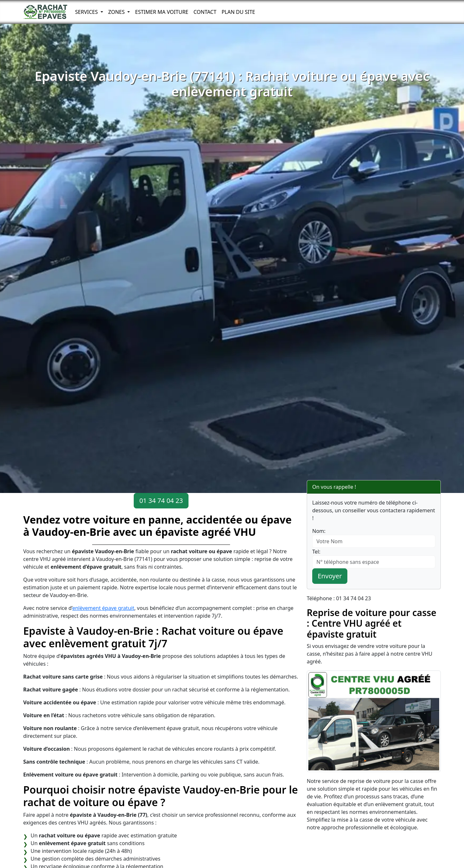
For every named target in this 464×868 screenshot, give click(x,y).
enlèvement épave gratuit (103, 608)
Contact (205, 12)
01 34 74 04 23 (161, 501)
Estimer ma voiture (162, 12)
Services (87, 12)
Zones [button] (117, 12)
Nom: (319, 531)
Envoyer (330, 576)
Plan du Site (238, 12)
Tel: (316, 552)
